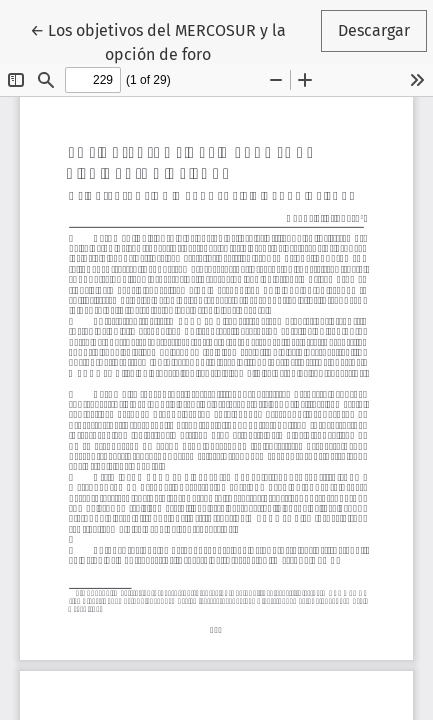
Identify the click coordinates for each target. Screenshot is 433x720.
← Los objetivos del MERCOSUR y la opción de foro (158, 41)
